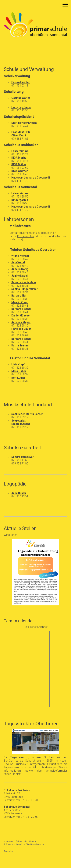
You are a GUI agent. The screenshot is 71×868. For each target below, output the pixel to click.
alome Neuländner (25, 282)
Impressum (9, 841)
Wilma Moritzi (20, 256)
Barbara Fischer (21, 309)
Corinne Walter (21, 98)
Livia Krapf (18, 364)
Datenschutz (21, 841)
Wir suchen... (12, 535)
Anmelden (8, 851)
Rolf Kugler (18, 378)
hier (18, 774)
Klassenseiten (26, 236)
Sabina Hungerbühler (25, 289)
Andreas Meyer (21, 322)
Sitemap (32, 841)
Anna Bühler (19, 493)
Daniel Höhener (21, 316)
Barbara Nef (19, 296)
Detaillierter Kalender (36, 627)
